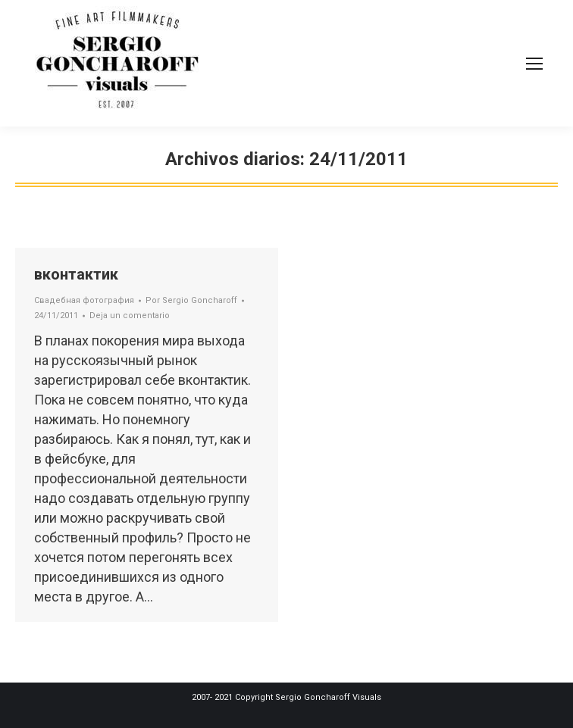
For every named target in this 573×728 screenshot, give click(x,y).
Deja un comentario (130, 316)
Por (191, 300)
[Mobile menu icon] (534, 64)
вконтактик (76, 274)
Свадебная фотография (84, 300)
